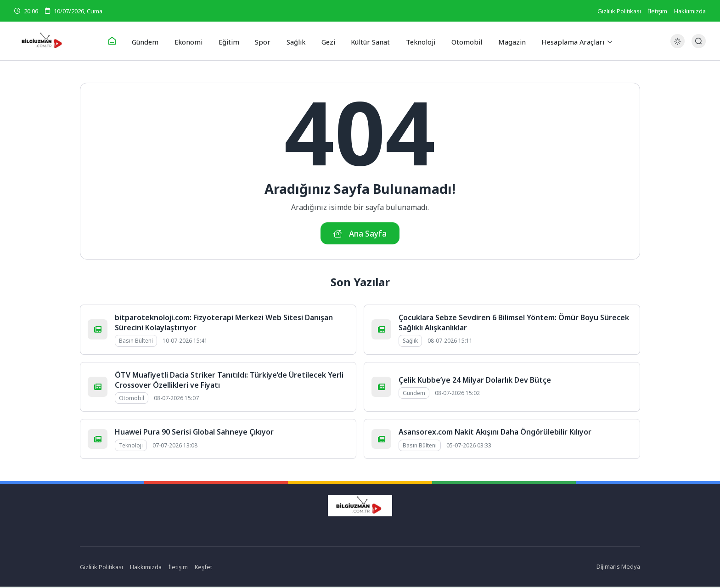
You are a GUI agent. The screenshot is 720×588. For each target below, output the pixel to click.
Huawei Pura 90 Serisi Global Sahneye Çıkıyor (194, 434)
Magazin (504, 41)
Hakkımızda (690, 11)
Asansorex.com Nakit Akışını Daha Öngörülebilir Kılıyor (495, 434)
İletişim (658, 11)
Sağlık (295, 41)
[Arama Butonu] (699, 41)
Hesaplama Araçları (564, 41)
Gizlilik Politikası (619, 11)
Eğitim (232, 41)
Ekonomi (194, 41)
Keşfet (204, 568)
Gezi (326, 41)
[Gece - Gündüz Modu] (678, 46)
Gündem (152, 41)
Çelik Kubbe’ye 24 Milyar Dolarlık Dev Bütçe (475, 381)
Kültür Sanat (368, 41)
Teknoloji (417, 41)
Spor (264, 41)
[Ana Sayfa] (119, 41)
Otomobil (461, 41)
